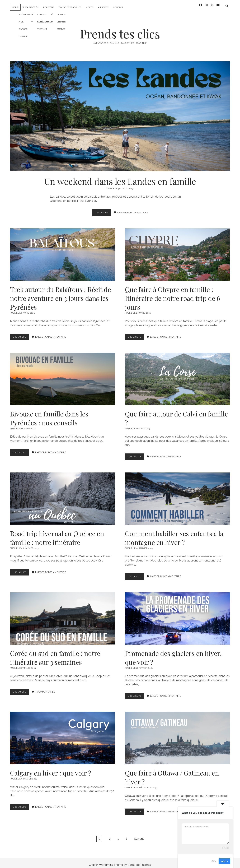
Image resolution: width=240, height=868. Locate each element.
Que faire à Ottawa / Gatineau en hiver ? (177, 735)
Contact (118, 7)
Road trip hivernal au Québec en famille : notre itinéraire (62, 495)
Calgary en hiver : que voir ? (62, 735)
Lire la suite (103, 210)
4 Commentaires (47, 689)
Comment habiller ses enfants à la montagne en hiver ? (177, 495)
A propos (103, 7)
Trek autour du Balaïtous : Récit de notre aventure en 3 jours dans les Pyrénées (62, 252)
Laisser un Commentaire (134, 209)
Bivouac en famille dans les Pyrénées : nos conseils (62, 376)
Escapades (29, 7)
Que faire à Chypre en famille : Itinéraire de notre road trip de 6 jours (177, 252)
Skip (214, 861)
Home (15, 7)
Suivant (139, 836)
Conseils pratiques (70, 7)
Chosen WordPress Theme (106, 862)
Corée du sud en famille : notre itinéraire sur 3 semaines (62, 615)
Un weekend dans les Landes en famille (120, 113)
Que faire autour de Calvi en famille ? (177, 376)
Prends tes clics (120, 31)
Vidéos (90, 7)
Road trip (49, 7)
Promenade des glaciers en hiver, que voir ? (177, 615)
